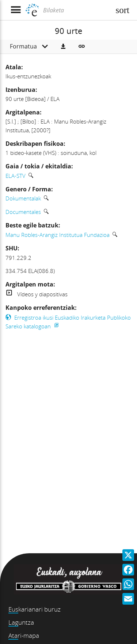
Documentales (23, 212)
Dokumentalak (23, 198)
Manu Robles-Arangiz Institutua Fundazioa (58, 235)
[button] (63, 47)
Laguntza (21, 622)
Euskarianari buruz (35, 609)
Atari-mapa (24, 635)
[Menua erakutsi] (16, 10)
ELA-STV (16, 176)
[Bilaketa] (76, 10)
